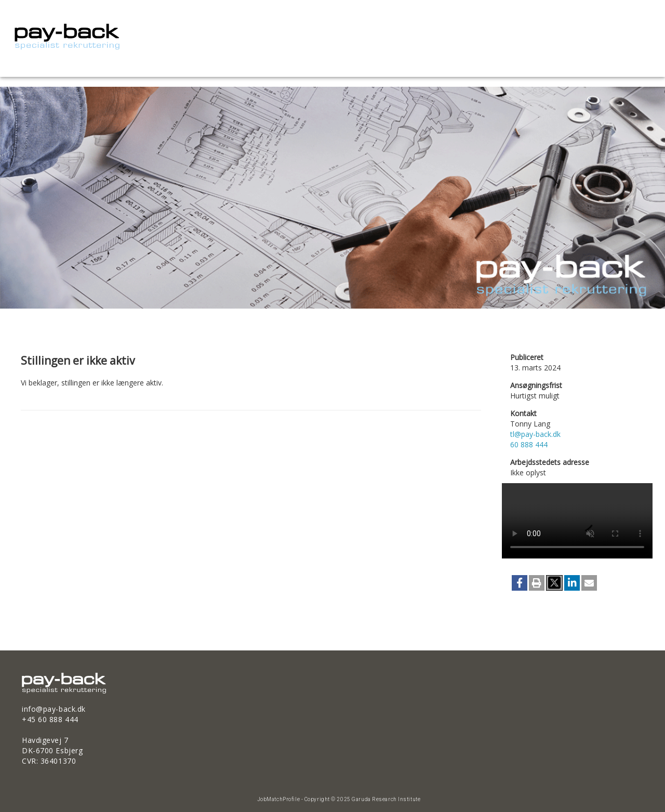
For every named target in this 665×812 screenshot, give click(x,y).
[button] (520, 583)
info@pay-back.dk (54, 709)
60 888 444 (529, 444)
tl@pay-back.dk (535, 434)
